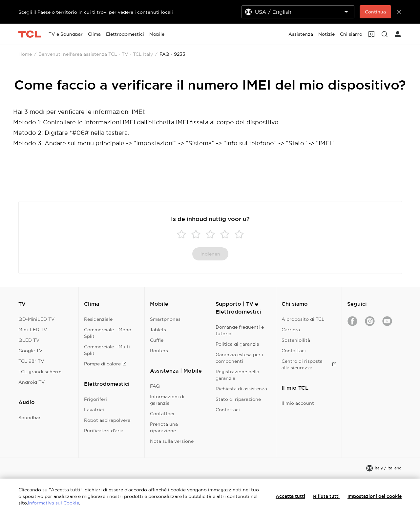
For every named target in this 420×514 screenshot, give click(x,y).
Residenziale (98, 319)
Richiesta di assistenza (241, 389)
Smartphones (165, 319)
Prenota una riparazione (164, 427)
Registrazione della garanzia (237, 375)
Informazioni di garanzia (167, 400)
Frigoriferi (95, 399)
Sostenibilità (296, 340)
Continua (375, 12)
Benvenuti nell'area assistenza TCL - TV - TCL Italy (96, 54)
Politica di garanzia (237, 344)
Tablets (158, 330)
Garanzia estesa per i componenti (239, 358)
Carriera (291, 330)
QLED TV (29, 340)
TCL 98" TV (31, 361)
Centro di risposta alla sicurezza (309, 364)
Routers (159, 351)
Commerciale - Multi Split (107, 350)
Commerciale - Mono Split (108, 333)
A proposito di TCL (303, 319)
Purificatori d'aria (104, 431)
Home (25, 54)
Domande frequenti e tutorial (240, 330)
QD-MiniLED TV (37, 319)
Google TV (31, 351)
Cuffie (157, 340)
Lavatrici (94, 410)
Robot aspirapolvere (107, 420)
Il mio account (298, 403)
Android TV (32, 382)
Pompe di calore (105, 364)
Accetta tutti (290, 496)
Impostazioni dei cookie (375, 496)
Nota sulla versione (172, 441)
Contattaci (162, 414)
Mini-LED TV (33, 330)
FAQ (155, 386)
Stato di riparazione (238, 399)
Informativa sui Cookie (53, 503)
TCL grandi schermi (41, 372)
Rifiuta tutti (326, 496)
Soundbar (30, 418)
